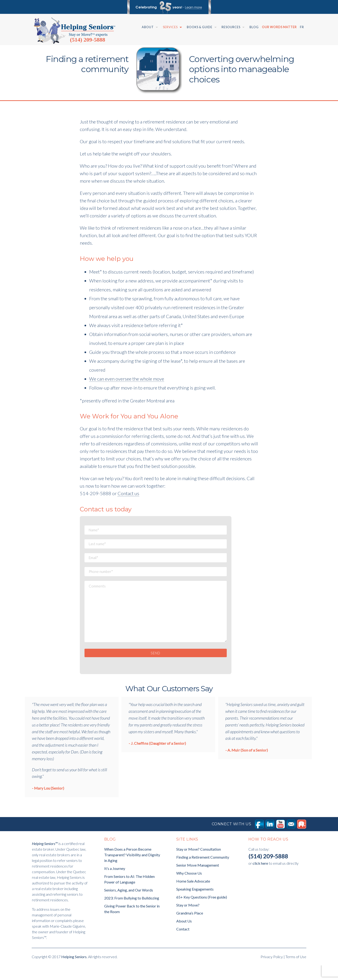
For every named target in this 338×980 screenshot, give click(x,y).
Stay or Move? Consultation (199, 864)
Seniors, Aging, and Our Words (129, 905)
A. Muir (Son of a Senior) (248, 765)
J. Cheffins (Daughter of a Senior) (158, 758)
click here (260, 878)
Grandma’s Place (190, 928)
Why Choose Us (189, 888)
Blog (254, 27)
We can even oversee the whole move (127, 379)
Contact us (128, 493)
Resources (231, 27)
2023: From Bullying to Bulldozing (132, 912)
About (148, 27)
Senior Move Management (198, 880)
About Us (184, 936)
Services (170, 27)
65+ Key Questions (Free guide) (202, 912)
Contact (183, 943)
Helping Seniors (74, 971)
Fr (302, 27)
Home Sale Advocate (193, 896)
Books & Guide (200, 27)
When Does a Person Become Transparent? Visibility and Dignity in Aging (132, 869)
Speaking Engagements (195, 904)
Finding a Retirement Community (203, 872)
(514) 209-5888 (88, 40)
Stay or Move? (188, 920)
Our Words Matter (279, 27)
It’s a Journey (115, 883)
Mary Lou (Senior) (49, 803)
